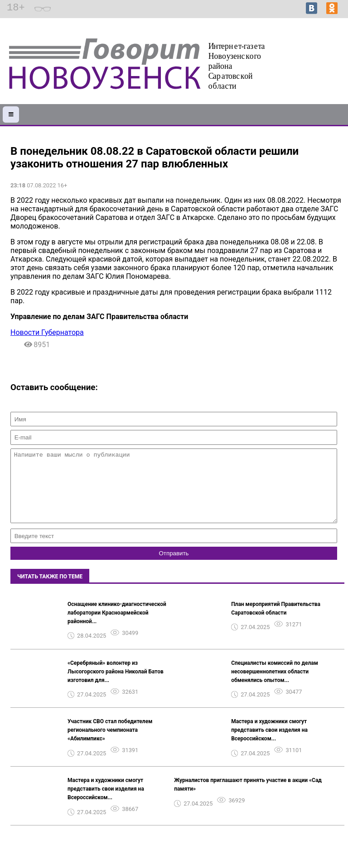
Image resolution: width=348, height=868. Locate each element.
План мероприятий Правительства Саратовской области (276, 622)
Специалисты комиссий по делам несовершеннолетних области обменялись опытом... (275, 685)
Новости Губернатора (47, 332)
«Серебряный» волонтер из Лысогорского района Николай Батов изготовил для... (116, 685)
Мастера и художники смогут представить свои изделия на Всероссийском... (269, 744)
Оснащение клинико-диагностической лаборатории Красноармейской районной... (117, 626)
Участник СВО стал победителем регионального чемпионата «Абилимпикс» (110, 744)
